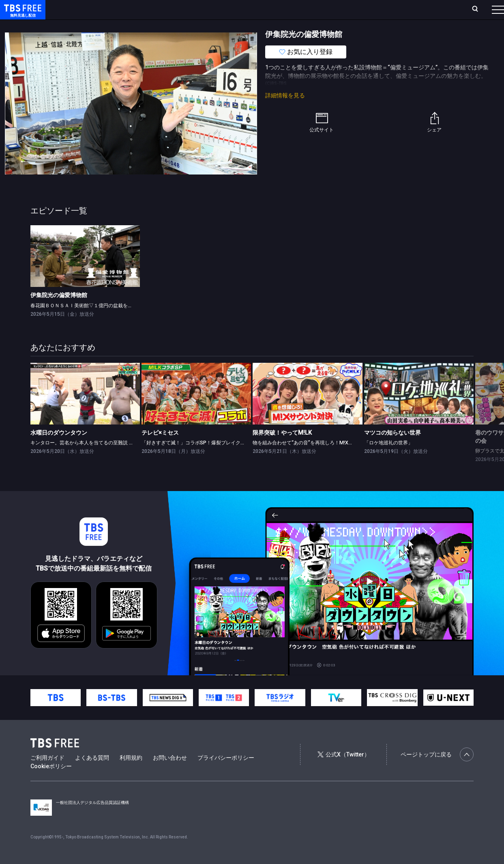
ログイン (346, 9)
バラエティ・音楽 (202, 26)
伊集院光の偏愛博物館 (59, 311)
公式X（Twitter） (343, 771)
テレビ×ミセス (160, 449)
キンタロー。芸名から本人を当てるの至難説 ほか (85, 459)
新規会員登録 (386, 9)
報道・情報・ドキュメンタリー (268, 26)
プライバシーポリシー (226, 774)
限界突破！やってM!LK (282, 449)
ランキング (153, 9)
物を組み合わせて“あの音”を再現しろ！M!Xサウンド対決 (315, 459)
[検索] (421, 10)
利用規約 (131, 774)
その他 (322, 26)
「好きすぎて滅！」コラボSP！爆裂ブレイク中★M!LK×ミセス (210, 459)
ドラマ (163, 26)
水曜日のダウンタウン (59, 449)
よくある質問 (92, 774)
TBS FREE (21, 14)
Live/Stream (192, 9)
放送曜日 (120, 9)
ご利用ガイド (47, 774)
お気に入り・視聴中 (241, 9)
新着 (88, 26)
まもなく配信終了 (124, 26)
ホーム (92, 9)
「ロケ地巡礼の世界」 (388, 459)
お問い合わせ (170, 774)
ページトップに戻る (437, 771)
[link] (85, 272)
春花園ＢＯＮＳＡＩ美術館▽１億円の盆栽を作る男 (86, 322)
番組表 (478, 9)
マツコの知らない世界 (392, 449)
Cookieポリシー (51, 782)
